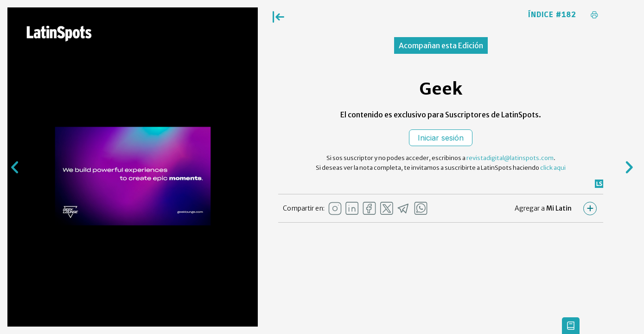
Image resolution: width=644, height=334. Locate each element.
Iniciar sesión (441, 138)
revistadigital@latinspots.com (510, 158)
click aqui (553, 168)
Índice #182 (552, 15)
